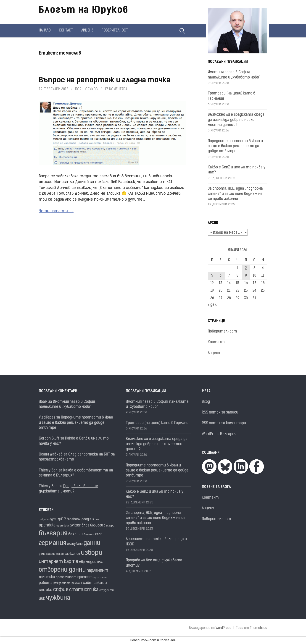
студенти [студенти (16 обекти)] (107, 590)
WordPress (223, 628)
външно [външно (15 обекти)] (89, 535)
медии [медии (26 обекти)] (91, 562)
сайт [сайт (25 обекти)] (88, 583)
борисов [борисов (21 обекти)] (97, 526)
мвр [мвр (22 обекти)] (82, 562)
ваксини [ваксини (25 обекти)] (75, 534)
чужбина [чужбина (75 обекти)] (58, 598)
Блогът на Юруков (84, 10)
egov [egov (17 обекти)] (53, 520)
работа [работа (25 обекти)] (46, 583)
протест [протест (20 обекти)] (85, 577)
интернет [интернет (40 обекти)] (51, 562)
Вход (206, 402)
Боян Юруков (86, 89)
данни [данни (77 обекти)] (92, 543)
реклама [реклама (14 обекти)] (77, 583)
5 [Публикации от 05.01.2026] (212, 276)
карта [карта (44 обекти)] (71, 562)
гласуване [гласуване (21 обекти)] (75, 544)
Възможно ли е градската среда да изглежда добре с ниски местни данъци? (236, 120)
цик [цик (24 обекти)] (42, 599)
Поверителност (115, 31)
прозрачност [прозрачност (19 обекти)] (66, 577)
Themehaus (259, 628)
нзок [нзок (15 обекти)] (100, 562)
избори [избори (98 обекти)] (92, 553)
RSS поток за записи (220, 413)
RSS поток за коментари (224, 423)
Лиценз (87, 31)
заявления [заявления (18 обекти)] (72, 554)
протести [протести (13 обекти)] (100, 577)
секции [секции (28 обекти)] (100, 583)
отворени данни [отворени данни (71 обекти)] (62, 570)
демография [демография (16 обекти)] (47, 554)
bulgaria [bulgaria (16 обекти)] (44, 520)
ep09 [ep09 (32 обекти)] (61, 519)
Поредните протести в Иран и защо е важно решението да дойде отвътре (235, 146)
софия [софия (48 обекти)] (61, 590)
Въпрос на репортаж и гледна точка (104, 81)
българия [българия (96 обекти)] (53, 534)
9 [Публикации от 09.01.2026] (246, 276)
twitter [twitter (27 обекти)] (75, 525)
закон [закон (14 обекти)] (60, 554)
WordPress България (219, 434)
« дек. (212, 305)
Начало (45, 31)
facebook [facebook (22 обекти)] (74, 520)
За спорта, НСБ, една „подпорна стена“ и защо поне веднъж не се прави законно (235, 194)
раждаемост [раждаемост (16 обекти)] (62, 583)
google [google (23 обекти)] (87, 519)
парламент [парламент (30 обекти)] (97, 571)
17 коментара (116, 89)
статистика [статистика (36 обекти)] (84, 590)
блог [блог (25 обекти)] (85, 526)
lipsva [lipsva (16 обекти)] (96, 520)
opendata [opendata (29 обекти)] (47, 525)
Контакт (66, 31)
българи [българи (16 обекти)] (109, 526)
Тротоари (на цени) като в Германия (158, 423)
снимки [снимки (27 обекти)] (46, 590)
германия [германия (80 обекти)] (53, 543)
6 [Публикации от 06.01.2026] (221, 276)
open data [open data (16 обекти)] (63, 526)
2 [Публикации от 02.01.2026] (246, 268)
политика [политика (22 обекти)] (47, 577)
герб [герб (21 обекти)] (99, 535)
